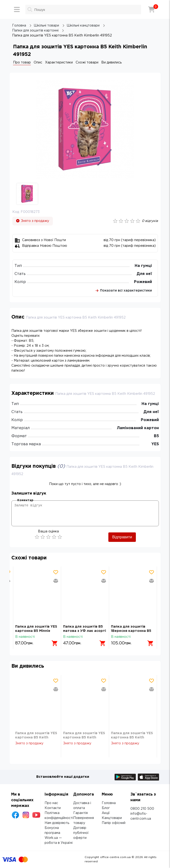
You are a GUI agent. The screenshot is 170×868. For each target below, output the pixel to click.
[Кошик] (152, 9)
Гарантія (80, 813)
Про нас (51, 803)
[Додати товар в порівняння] (56, 581)
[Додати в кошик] (55, 643)
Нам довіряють (57, 823)
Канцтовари (112, 818)
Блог (106, 808)
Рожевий (143, 282)
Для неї (144, 274)
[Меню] (17, 9)
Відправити (122, 537)
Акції (106, 813)
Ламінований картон (138, 428)
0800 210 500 (142, 809)
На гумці (143, 266)
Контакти (53, 808)
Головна (109, 803)
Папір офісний (114, 823)
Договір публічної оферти (81, 833)
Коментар (25, 500)
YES (155, 444)
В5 (156, 436)
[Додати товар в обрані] (56, 572)
